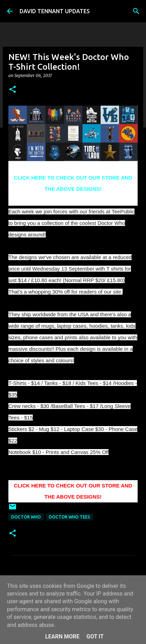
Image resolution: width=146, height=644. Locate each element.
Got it (95, 637)
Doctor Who (26, 517)
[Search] (136, 11)
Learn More (62, 637)
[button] (13, 90)
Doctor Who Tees (70, 517)
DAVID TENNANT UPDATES (55, 11)
